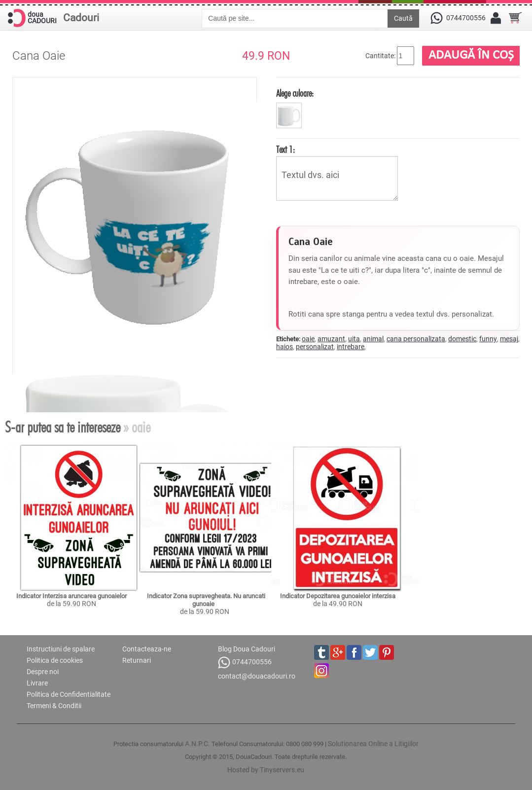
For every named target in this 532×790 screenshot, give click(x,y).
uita (354, 339)
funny (488, 339)
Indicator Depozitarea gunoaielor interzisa (338, 596)
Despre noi (43, 672)
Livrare (37, 683)
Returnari (137, 660)
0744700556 (245, 663)
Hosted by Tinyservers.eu (266, 770)
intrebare (351, 347)
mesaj (509, 339)
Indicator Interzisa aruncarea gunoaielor (71, 596)
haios (284, 347)
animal (373, 339)
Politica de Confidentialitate (69, 694)
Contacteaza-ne (147, 649)
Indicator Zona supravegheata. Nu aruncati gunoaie (207, 600)
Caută (403, 18)
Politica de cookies (55, 660)
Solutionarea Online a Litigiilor (373, 744)
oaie (308, 339)
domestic (462, 339)
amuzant (331, 339)
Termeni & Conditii (54, 706)
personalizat (315, 347)
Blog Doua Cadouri (247, 649)
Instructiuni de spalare (61, 649)
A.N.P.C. (197, 744)
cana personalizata (416, 339)
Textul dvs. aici (337, 179)
